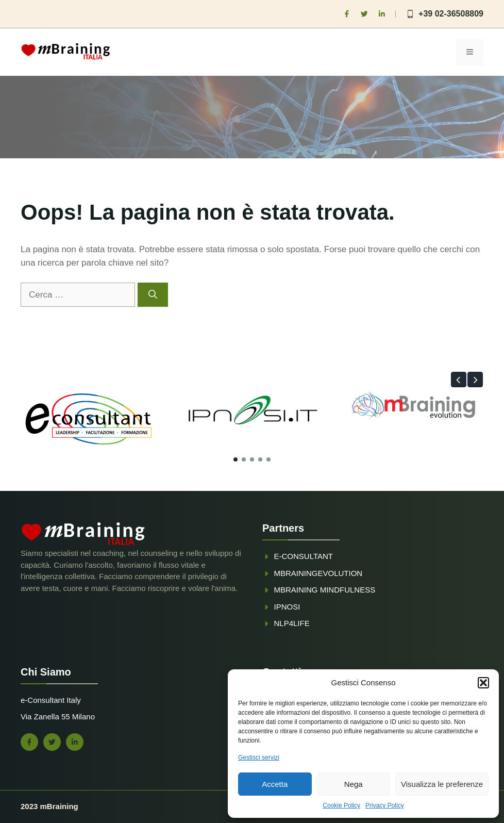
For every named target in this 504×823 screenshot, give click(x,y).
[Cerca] (153, 295)
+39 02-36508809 (451, 14)
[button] (483, 683)
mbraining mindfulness (325, 590)
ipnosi (287, 607)
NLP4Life (292, 623)
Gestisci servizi (259, 758)
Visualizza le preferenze (442, 784)
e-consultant (304, 556)
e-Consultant (43, 700)
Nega (354, 784)
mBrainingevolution (318, 573)
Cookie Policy (341, 805)
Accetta (275, 784)
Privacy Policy (385, 805)
